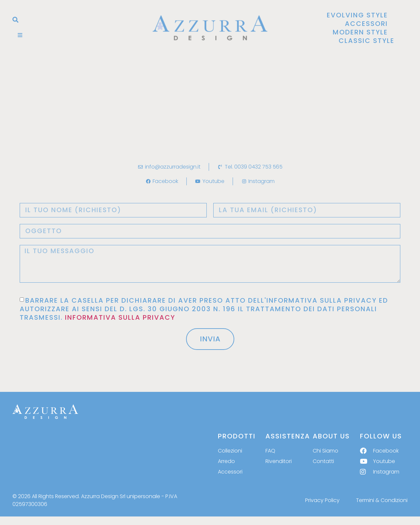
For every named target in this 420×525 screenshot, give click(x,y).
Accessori (366, 24)
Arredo (226, 462)
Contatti (323, 462)
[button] (15, 20)
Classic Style (367, 41)
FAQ (270, 451)
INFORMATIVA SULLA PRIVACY (120, 318)
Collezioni (230, 451)
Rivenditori (279, 462)
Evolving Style (357, 15)
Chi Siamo (325, 451)
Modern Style (360, 32)
